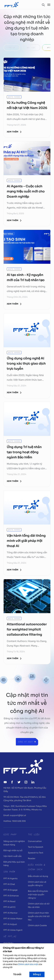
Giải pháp (10, 834)
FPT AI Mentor (11, 913)
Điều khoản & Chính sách (37, 867)
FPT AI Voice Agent (13, 930)
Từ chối (17, 974)
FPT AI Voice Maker (13, 919)
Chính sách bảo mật (28, 964)
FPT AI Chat (9, 884)
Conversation (35, 841)
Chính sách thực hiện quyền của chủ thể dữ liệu (39, 916)
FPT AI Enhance (11, 896)
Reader (32, 858)
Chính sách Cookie (37, 925)
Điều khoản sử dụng (38, 876)
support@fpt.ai (18, 815)
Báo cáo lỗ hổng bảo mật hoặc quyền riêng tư (38, 895)
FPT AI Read (9, 901)
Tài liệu (34, 834)
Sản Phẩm (9, 872)
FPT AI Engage (11, 890)
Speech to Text (36, 853)
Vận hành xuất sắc (13, 856)
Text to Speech (36, 847)
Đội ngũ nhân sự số (13, 850)
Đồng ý (37, 974)
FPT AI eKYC (10, 907)
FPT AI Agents (11, 878)
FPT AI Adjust (10, 924)
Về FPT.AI (10, 936)
